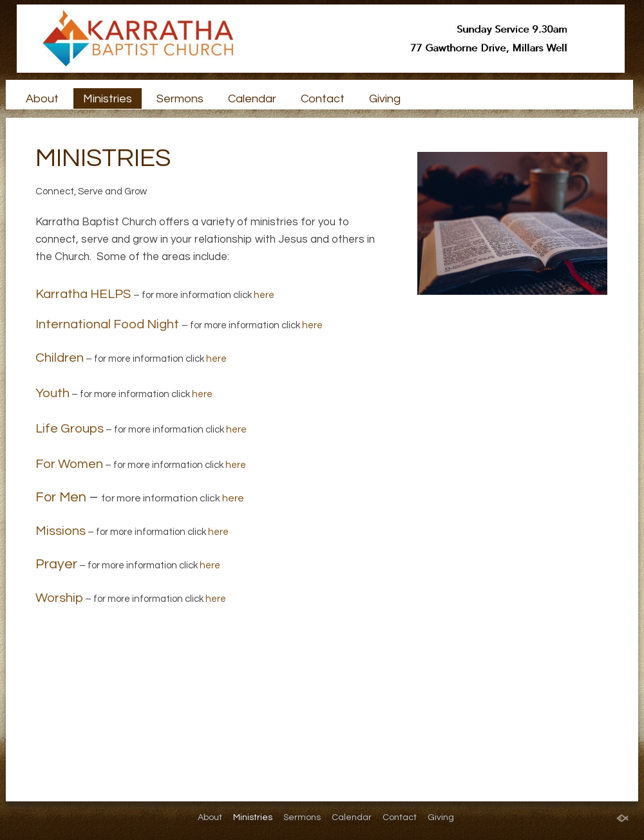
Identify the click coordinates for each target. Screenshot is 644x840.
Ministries (108, 99)
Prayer (56, 564)
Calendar (252, 99)
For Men (61, 497)
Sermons (180, 99)
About (42, 99)
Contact (323, 99)
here (264, 295)
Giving (385, 99)
